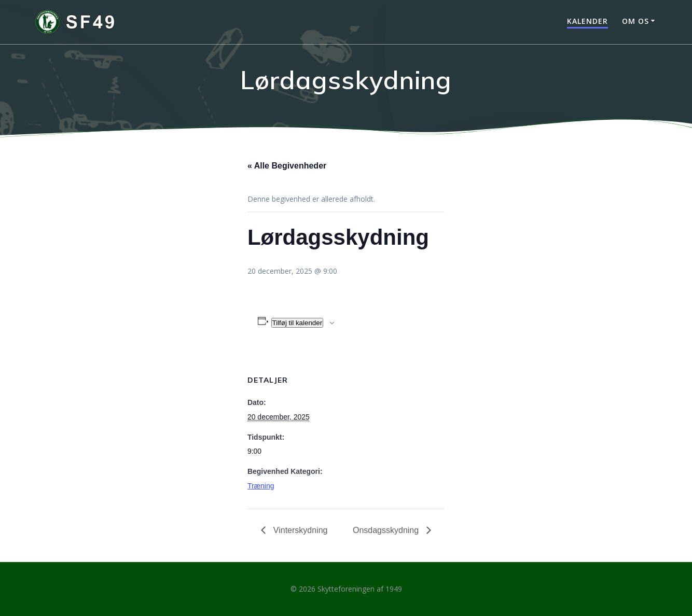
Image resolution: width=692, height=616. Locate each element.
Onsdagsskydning (387, 530)
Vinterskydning (299, 530)
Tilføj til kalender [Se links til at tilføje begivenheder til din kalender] (297, 323)
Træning (261, 486)
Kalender (587, 21)
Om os (635, 21)
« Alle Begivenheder (287, 166)
